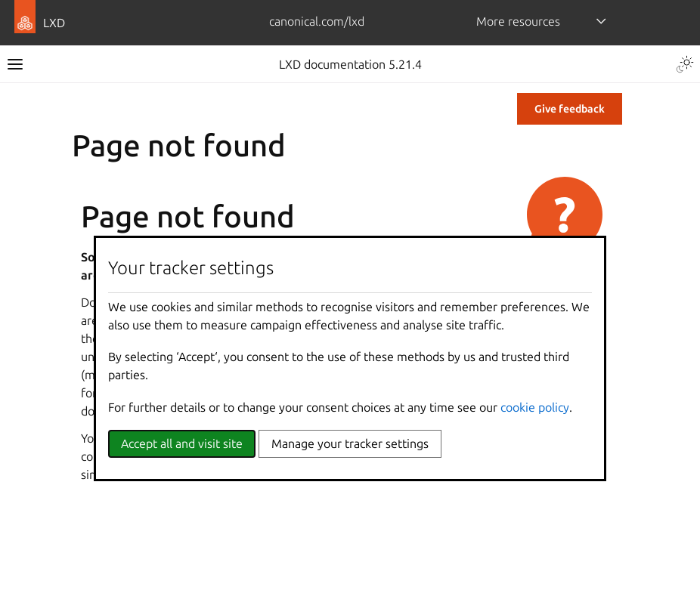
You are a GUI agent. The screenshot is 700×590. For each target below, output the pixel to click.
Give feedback (570, 109)
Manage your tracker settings (350, 443)
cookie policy (535, 407)
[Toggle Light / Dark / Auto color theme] (685, 64)
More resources (518, 21)
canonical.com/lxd (317, 21)
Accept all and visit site (182, 443)
